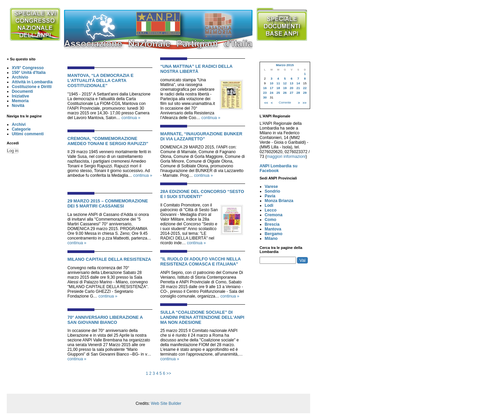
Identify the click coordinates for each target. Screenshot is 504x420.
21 (298, 88)
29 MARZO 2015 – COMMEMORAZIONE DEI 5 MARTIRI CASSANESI (108, 203)
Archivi (19, 124)
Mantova (273, 229)
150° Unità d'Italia (29, 73)
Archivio (20, 77)
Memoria (20, 101)
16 (265, 88)
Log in (13, 151)
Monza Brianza (279, 201)
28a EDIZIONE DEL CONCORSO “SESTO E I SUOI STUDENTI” (202, 194)
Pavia (270, 196)
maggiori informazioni (286, 157)
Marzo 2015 (285, 65)
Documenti (22, 91)
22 (305, 88)
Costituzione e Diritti (32, 87)
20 (292, 88)
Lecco (271, 210)
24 (271, 93)
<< (266, 103)
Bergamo (274, 234)
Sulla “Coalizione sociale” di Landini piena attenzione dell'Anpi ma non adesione (202, 317)
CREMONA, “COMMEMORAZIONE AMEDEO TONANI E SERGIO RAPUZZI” (108, 141)
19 (285, 88)
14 (298, 83)
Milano (271, 239)
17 (271, 88)
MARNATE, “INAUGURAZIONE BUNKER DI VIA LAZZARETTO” (201, 136)
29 (305, 93)
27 (292, 93)
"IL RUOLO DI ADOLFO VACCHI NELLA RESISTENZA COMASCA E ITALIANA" (200, 261)
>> (169, 373)
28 (298, 93)
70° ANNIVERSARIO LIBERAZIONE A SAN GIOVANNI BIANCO (105, 320)
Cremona (274, 215)
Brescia (272, 224)
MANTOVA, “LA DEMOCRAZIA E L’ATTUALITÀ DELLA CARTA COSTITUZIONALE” (100, 80)
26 (285, 93)
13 (292, 83)
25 (278, 93)
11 (278, 83)
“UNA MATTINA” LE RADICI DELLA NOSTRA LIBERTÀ (196, 69)
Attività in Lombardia (32, 82)
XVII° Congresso (28, 68)
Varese (271, 187)
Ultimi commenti (28, 134)
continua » (131, 118)
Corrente (285, 103)
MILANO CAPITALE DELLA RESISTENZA (109, 259)
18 (278, 88)
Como (270, 220)
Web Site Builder (166, 403)
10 (271, 83)
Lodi (269, 205)
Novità (18, 106)
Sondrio (272, 191)
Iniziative (20, 96)
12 (285, 83)
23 (265, 93)
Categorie (21, 129)
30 (265, 97)
